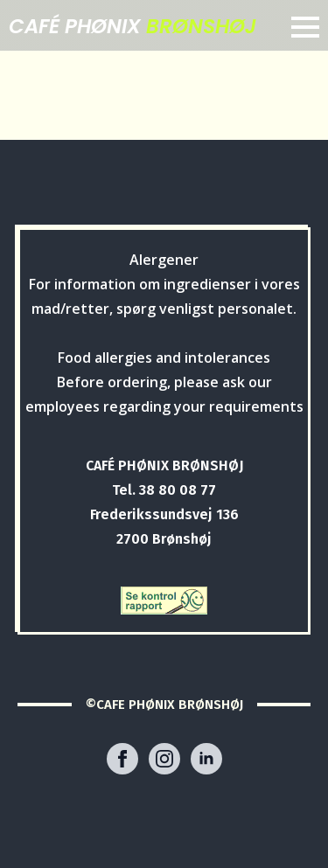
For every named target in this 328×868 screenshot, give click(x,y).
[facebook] (122, 759)
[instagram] (164, 759)
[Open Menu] (305, 27)
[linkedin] (206, 759)
